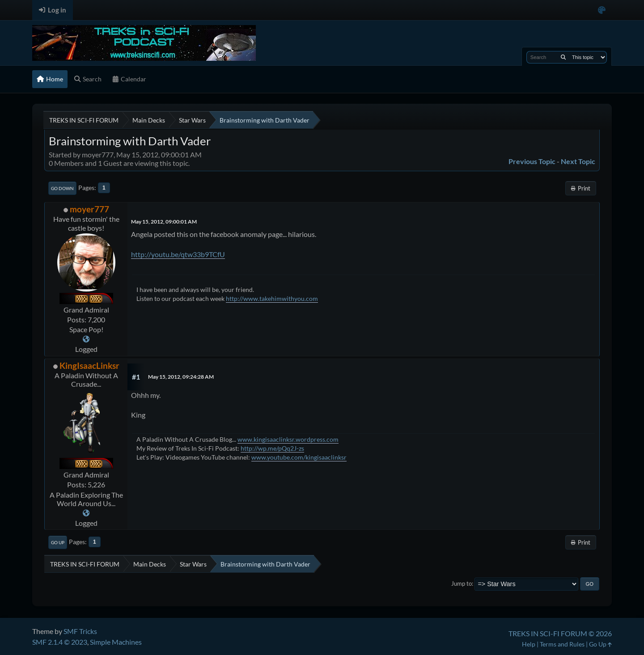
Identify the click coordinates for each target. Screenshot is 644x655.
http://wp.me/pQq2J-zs (272, 448)
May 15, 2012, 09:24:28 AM (181, 377)
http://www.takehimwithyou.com (272, 298)
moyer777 (89, 209)
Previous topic (532, 161)
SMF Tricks (80, 631)
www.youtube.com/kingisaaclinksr (299, 457)
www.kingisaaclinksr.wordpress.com (288, 439)
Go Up (58, 542)
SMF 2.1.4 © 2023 (60, 642)
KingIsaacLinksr (89, 366)
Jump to (462, 583)
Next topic (578, 161)
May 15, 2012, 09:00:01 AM (164, 222)
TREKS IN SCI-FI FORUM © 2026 (560, 633)
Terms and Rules (562, 644)
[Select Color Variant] (602, 10)
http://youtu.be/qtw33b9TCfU (178, 254)
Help (529, 644)
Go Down (62, 188)
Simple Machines (116, 642)
